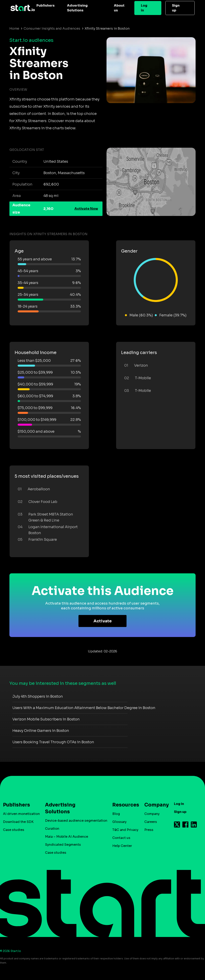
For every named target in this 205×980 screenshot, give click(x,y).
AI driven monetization (21, 814)
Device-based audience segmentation (76, 821)
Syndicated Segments (63, 845)
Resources (124, 805)
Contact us (121, 838)
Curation (52, 829)
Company (155, 805)
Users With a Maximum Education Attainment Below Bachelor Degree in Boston (84, 708)
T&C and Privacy (125, 830)
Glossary (119, 822)
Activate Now (86, 209)
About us (119, 8)
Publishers (46, 6)
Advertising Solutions (77, 8)
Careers (151, 822)
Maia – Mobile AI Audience (67, 837)
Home (14, 29)
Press (149, 830)
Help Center (122, 846)
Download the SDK (18, 822)
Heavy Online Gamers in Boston (41, 731)
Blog (116, 814)
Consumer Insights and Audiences (52, 29)
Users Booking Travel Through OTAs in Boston (53, 742)
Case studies (14, 830)
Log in (144, 8)
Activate (103, 621)
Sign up (176, 8)
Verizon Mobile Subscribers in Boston (46, 719)
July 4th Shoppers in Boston (38, 696)
